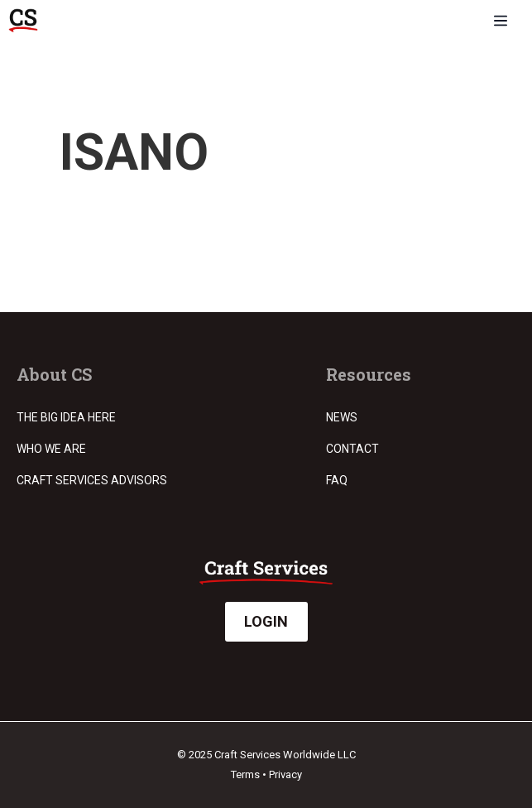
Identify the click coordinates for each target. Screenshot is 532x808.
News (342, 417)
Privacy (285, 774)
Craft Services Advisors (92, 480)
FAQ (337, 480)
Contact (352, 449)
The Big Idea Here (66, 417)
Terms (245, 774)
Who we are (51, 449)
